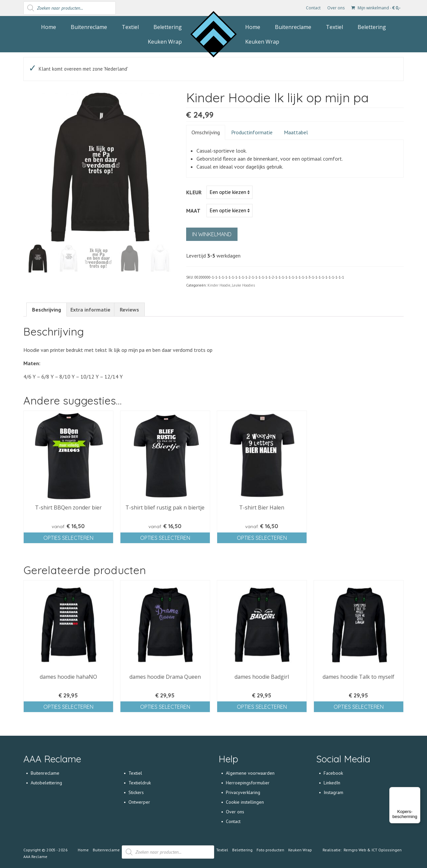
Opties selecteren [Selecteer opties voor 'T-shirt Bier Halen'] (262, 538)
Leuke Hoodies (243, 285)
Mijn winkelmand (376, 8)
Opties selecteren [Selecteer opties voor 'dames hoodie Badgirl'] (262, 707)
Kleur (194, 192)
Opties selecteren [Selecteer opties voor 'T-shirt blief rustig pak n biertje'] (165, 538)
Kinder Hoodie (219, 285)
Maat (193, 211)
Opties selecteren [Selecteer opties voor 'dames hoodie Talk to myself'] (359, 707)
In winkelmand (212, 234)
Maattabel (296, 132)
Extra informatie (90, 310)
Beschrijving (47, 310)
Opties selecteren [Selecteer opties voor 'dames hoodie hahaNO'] (68, 707)
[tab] (47, 310)
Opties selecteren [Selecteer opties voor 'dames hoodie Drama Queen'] (165, 707)
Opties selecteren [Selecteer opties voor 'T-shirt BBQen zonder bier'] (68, 538)
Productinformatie (252, 132)
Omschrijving (206, 132)
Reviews (129, 310)
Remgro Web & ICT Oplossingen (373, 850)
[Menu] (416, 791)
